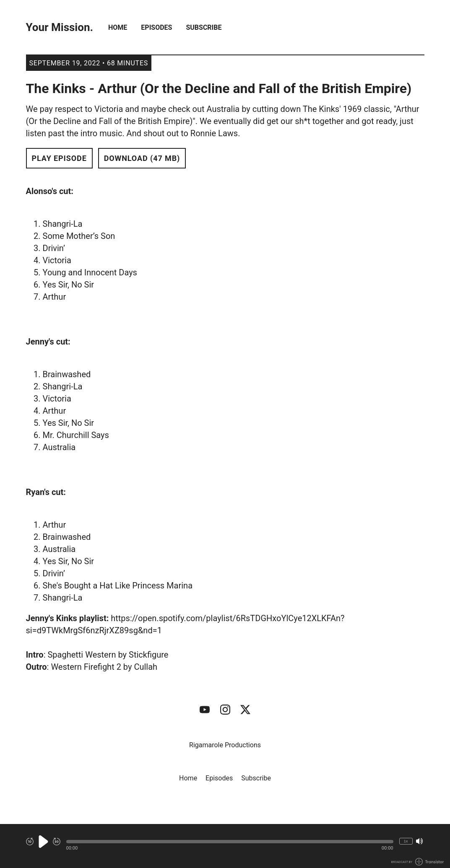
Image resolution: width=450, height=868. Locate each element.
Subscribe (204, 27)
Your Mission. (60, 27)
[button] (230, 842)
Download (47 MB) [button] (142, 158)
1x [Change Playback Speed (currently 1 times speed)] (406, 841)
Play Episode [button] (59, 158)
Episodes (156, 27)
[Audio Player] (225, 846)
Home (118, 27)
